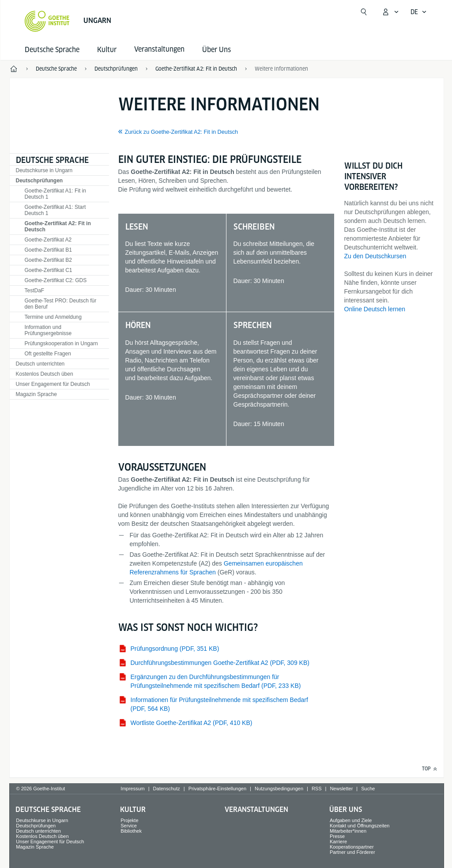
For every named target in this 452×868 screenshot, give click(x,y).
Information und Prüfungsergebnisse (48, 330)
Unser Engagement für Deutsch (53, 384)
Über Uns (217, 50)
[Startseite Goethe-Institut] (47, 21)
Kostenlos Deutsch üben (45, 374)
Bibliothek (131, 831)
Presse (337, 836)
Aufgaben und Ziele (351, 820)
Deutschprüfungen (40, 181)
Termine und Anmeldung (53, 317)
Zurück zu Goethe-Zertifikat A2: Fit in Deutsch (182, 132)
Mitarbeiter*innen (348, 831)
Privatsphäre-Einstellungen (217, 789)
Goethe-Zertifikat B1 (48, 250)
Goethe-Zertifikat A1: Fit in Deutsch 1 (55, 194)
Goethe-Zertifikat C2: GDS (56, 280)
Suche (368, 789)
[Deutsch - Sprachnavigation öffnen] (419, 12)
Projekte (129, 820)
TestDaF (35, 291)
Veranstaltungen (256, 810)
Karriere (338, 842)
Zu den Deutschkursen (375, 256)
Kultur (107, 50)
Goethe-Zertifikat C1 (49, 270)
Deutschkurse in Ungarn (44, 170)
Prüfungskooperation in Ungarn (61, 343)
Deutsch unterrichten (40, 364)
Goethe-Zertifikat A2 (48, 240)
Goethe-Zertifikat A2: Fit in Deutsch (58, 226)
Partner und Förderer (352, 852)
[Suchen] (364, 12)
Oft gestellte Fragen (48, 354)
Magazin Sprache (36, 394)
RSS (317, 789)
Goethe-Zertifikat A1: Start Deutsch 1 (55, 210)
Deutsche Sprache (52, 50)
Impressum (132, 789)
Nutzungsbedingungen (279, 789)
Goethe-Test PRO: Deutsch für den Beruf (61, 304)
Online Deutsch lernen (375, 309)
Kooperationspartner (352, 847)
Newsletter (341, 789)
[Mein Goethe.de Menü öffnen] (390, 12)
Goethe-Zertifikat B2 (48, 260)
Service (129, 826)
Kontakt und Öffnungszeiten (360, 826)
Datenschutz (167, 789)
